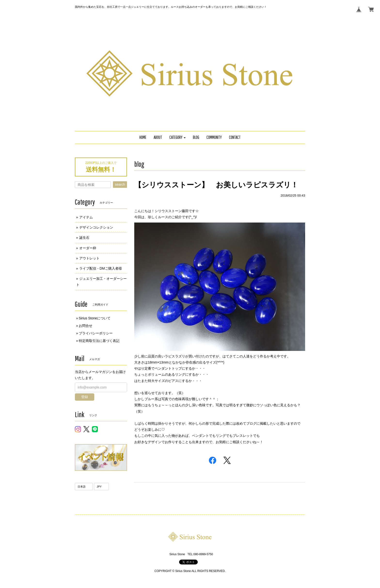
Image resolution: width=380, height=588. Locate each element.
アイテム (86, 217)
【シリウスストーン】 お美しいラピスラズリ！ (216, 185)
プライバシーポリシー (96, 333)
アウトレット (89, 258)
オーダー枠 (88, 248)
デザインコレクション (96, 227)
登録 (85, 397)
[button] (178, 137)
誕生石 (84, 238)
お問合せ (86, 326)
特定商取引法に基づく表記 (99, 341)
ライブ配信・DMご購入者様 (101, 268)
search (120, 184)
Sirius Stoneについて (95, 318)
